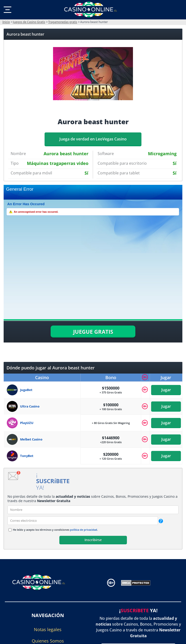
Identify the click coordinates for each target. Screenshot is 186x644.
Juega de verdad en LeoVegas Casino (93, 139)
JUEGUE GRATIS (93, 332)
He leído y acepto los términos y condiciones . (55, 530)
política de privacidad (84, 530)
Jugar (166, 390)
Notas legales (48, 629)
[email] (83, 521)
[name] (93, 510)
